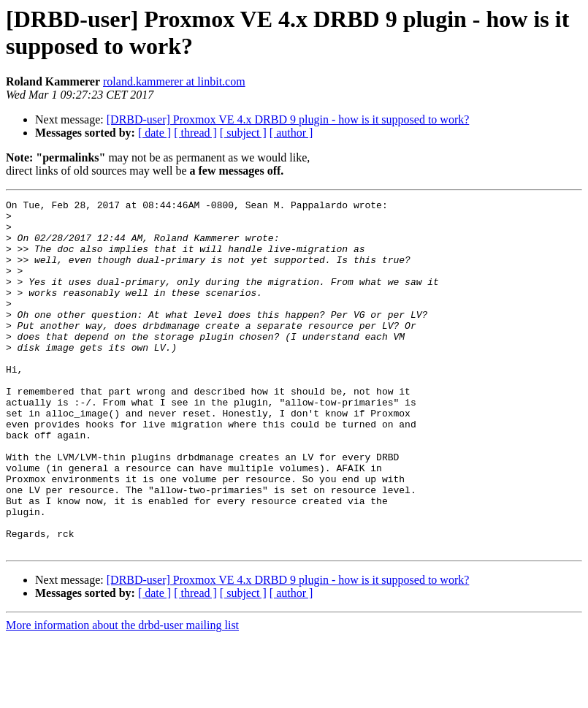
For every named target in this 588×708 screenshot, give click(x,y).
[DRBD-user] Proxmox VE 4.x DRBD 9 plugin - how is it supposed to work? (288, 119)
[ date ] (154, 133)
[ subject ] (243, 133)
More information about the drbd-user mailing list (122, 695)
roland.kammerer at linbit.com (174, 81)
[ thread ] (195, 133)
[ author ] (291, 133)
